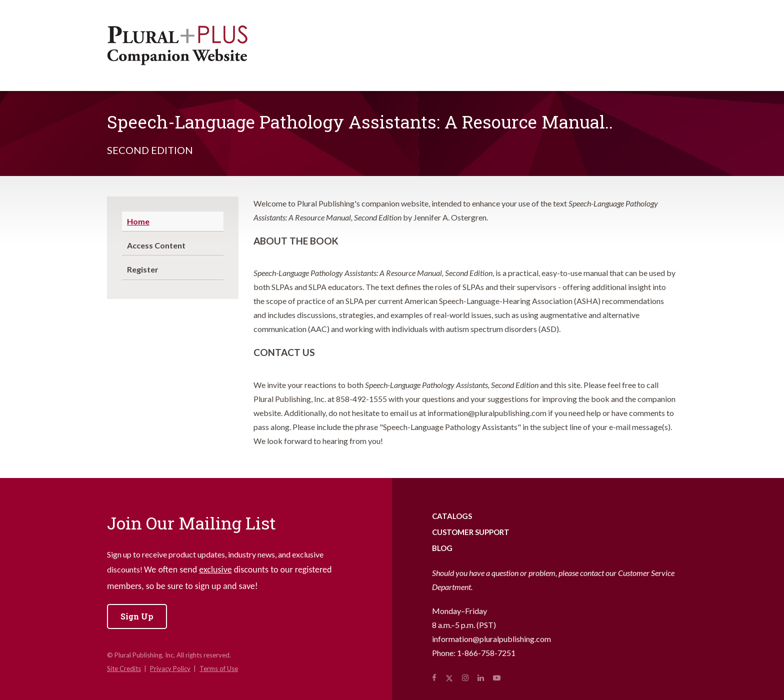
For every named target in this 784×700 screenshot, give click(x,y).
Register (143, 269)
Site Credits (124, 668)
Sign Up (137, 616)
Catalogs (452, 516)
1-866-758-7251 (486, 653)
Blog (442, 548)
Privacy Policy (170, 668)
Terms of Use (219, 668)
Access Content (156, 245)
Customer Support (471, 532)
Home (138, 221)
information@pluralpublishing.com (491, 639)
